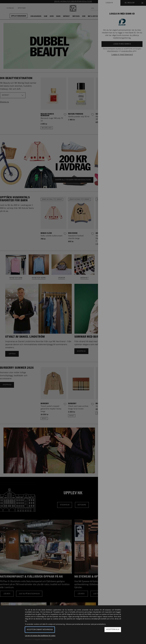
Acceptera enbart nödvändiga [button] (40, 630)
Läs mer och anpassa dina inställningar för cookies (40, 636)
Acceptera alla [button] (113, 630)
